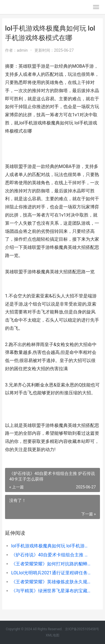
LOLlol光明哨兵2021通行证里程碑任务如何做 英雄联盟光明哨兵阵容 (51, 573)
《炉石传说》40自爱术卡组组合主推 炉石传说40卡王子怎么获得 (51, 555)
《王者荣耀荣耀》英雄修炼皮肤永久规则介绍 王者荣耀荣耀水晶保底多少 (51, 582)
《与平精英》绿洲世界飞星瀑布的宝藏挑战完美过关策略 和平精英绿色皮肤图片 (51, 591)
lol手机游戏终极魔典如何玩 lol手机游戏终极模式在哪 (51, 546)
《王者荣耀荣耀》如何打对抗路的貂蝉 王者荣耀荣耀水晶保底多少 (51, 564)
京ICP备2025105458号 (82, 629)
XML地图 (52, 635)
